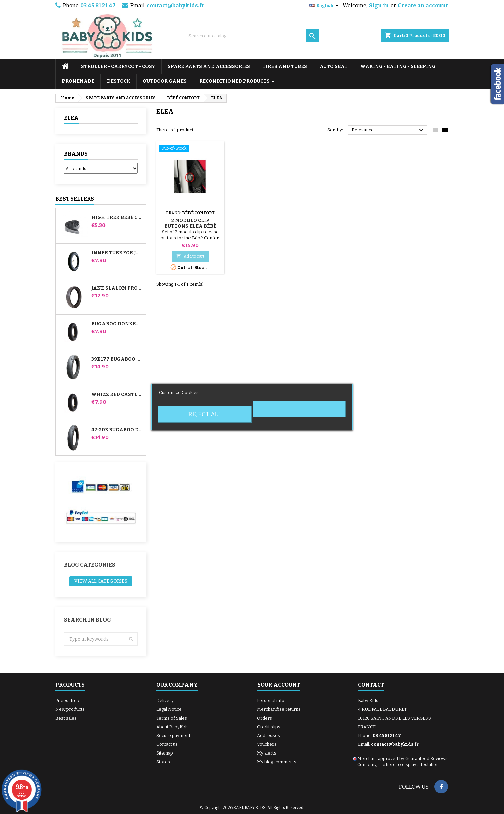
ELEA (71, 118)
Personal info (271, 701)
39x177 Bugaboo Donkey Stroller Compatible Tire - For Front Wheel (117, 359)
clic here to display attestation (409, 764)
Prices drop (67, 701)
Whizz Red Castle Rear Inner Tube (117, 395)
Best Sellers (75, 199)
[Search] (252, 36)
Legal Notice (169, 709)
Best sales (66, 718)
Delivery (165, 701)
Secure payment (173, 736)
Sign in (379, 6)
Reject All (205, 414)
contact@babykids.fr (176, 6)
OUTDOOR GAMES (165, 81)
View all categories (101, 581)
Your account (279, 685)
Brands (76, 154)
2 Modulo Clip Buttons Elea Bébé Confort (190, 226)
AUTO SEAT (334, 66)
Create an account (423, 6)
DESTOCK (119, 81)
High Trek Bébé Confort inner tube (117, 218)
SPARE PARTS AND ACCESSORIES (209, 66)
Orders (265, 718)
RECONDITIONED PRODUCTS (235, 81)
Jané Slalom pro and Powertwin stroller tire (117, 288)
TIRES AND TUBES (285, 66)
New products (70, 709)
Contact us (167, 744)
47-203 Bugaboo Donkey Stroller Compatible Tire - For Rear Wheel (117, 430)
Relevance (389, 130)
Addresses (268, 736)
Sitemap (165, 753)
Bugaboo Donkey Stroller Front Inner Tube (117, 324)
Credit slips (269, 727)
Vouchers (267, 744)
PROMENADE (78, 81)
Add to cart (190, 256)
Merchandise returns (279, 709)
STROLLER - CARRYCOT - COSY (118, 66)
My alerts (267, 753)
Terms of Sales (172, 718)
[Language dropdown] (325, 6)
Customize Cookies (179, 392)
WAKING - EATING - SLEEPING (398, 66)
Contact (371, 685)
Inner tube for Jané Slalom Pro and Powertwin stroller (117, 253)
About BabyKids (173, 727)
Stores (163, 762)
